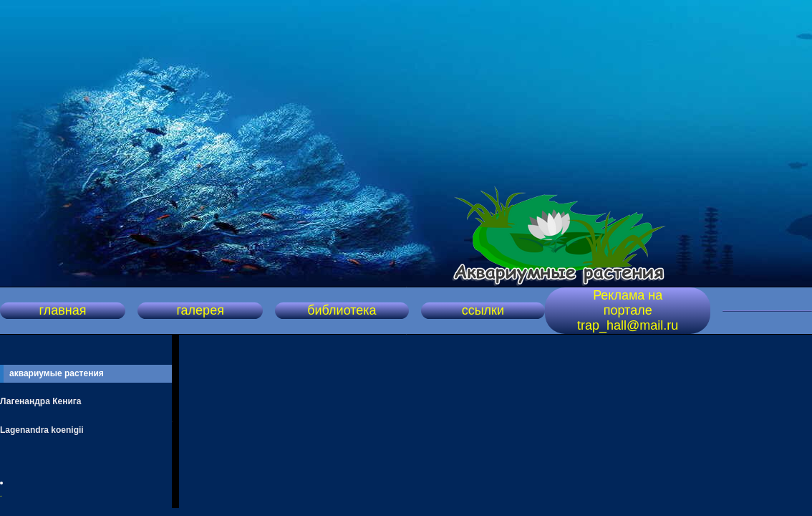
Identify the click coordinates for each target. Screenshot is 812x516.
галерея (200, 310)
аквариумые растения (57, 373)
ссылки (483, 310)
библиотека (342, 310)
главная (63, 310)
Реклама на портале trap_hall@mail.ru (628, 310)
